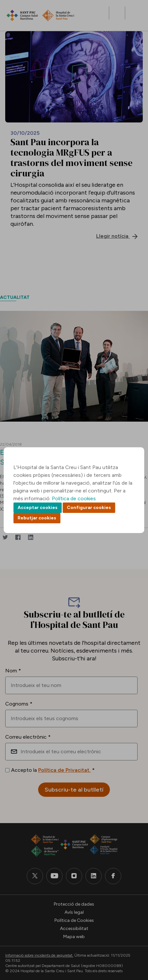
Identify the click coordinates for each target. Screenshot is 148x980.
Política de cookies (74, 498)
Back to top (132, 939)
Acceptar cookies (37, 508)
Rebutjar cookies (37, 518)
